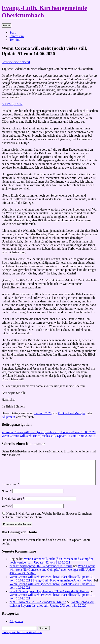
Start (13, 32)
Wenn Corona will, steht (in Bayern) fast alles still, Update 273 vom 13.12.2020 (52, 612)
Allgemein (8, 417)
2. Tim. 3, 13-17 (12, 104)
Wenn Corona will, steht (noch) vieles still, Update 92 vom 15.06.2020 (49, 436)
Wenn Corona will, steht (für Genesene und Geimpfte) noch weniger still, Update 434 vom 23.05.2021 (52, 578)
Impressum (17, 36)
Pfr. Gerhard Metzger (71, 413)
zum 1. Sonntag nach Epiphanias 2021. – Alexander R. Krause (49, 600)
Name (7, 499)
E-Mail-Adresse (13, 507)
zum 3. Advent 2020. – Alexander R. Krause (38, 610)
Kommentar (10, 462)
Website (7, 514)
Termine (15, 40)
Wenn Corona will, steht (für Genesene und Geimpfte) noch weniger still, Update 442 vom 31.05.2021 (51, 569)
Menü (6, 25)
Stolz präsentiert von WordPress (22, 641)
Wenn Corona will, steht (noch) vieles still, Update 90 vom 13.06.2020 (49, 432)
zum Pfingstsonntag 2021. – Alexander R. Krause (41, 574)
